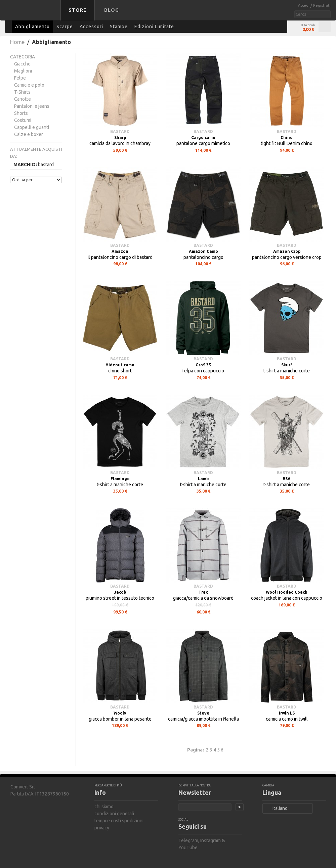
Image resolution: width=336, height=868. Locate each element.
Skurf (287, 365)
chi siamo (104, 807)
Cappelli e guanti (32, 127)
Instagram (211, 840)
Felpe (20, 78)
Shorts (21, 113)
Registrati (322, 5)
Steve (203, 713)
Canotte (23, 99)
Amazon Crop (287, 251)
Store (78, 10)
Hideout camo (120, 365)
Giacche (22, 64)
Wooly (120, 713)
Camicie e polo (29, 85)
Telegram (188, 840)
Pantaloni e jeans (32, 106)
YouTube (188, 848)
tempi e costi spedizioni (119, 821)
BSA (287, 479)
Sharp (120, 138)
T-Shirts (22, 92)
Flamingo (120, 479)
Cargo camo (203, 138)
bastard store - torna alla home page (32, 14)
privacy (102, 828)
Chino (287, 138)
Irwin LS (287, 713)
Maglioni (23, 71)
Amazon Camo (203, 251)
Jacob (120, 592)
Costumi (23, 120)
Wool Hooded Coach (287, 592)
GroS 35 (203, 365)
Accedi (304, 5)
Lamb (203, 479)
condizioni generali (114, 814)
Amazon (120, 251)
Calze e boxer (29, 134)
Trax (203, 592)
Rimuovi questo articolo (58, 164)
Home (17, 42)
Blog (112, 10)
